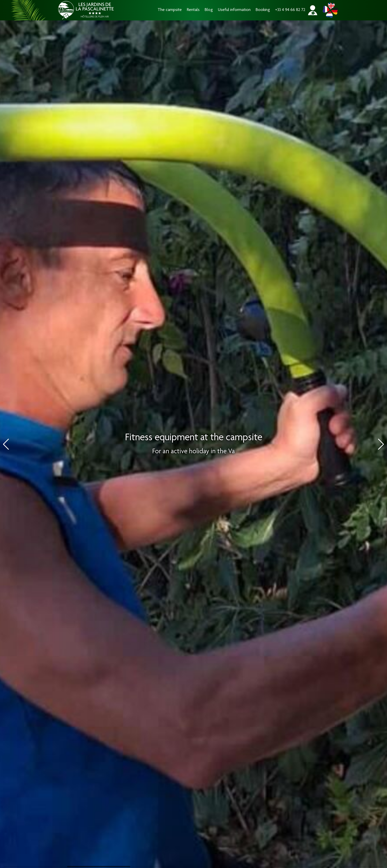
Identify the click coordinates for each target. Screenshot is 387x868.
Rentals (193, 10)
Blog (209, 10)
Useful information (234, 10)
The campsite (170, 10)
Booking (263, 10)
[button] (381, 444)
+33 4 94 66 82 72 (290, 10)
